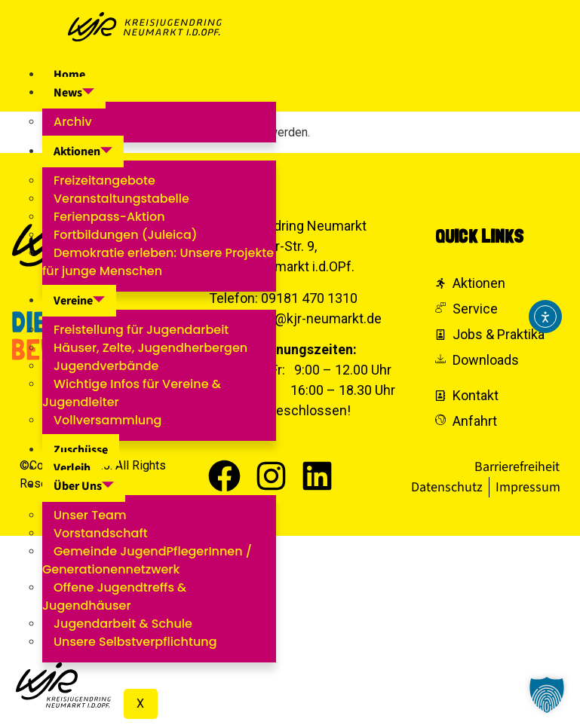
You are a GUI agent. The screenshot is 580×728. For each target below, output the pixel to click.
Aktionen (83, 151)
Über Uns (84, 486)
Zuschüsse (81, 450)
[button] (547, 695)
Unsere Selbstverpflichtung (135, 642)
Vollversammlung (107, 420)
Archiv (73, 122)
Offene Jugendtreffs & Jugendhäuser (114, 596)
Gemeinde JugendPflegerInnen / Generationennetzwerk (147, 560)
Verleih (72, 468)
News (74, 93)
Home (69, 75)
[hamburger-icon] (319, 73)
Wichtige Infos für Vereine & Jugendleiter (132, 393)
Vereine (79, 301)
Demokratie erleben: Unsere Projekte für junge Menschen (158, 262)
